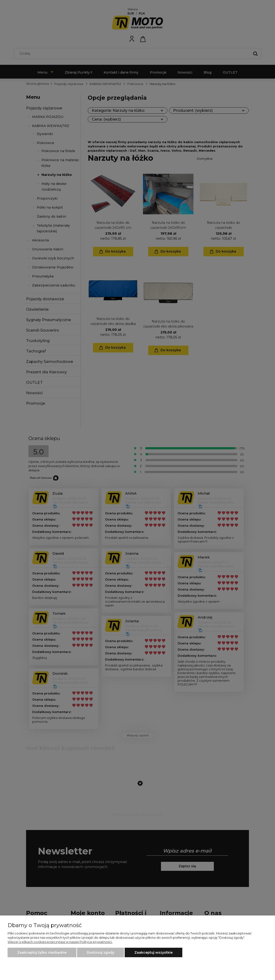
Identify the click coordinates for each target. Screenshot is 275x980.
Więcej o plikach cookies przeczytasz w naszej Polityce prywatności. (60, 942)
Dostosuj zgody (101, 952)
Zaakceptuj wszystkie (154, 952)
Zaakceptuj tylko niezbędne (42, 952)
